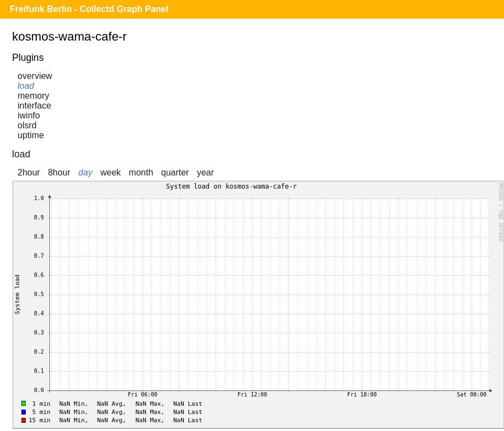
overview (35, 76)
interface (34, 106)
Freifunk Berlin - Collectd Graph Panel (89, 9)
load (26, 86)
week (111, 172)
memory (33, 96)
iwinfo (29, 115)
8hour (59, 172)
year (205, 172)
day (86, 172)
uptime (31, 135)
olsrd (27, 125)
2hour (29, 172)
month (141, 172)
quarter (175, 172)
